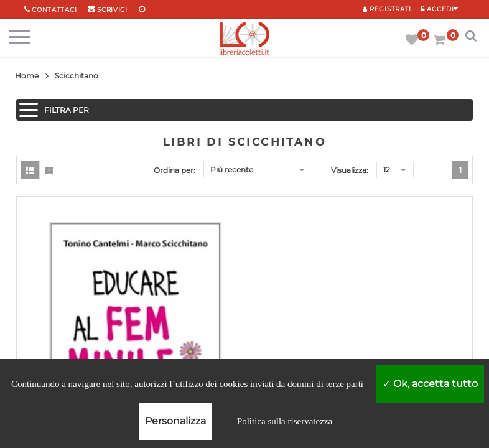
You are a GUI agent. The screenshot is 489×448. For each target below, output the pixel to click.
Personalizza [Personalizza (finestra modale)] (175, 421)
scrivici (112, 10)
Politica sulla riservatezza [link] (285, 421)
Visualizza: (350, 170)
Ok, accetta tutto (430, 384)
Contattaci (54, 10)
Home (27, 76)
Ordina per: (175, 170)
